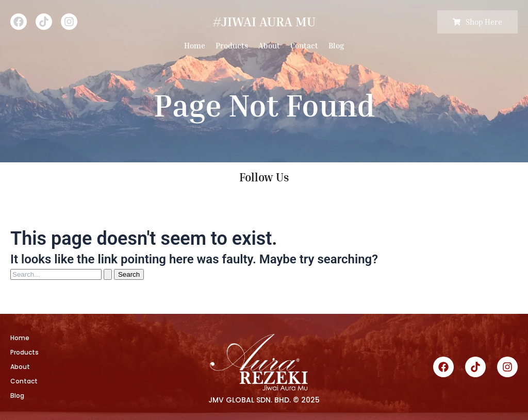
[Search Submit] (108, 274)
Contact (304, 45)
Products (232, 45)
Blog (336, 45)
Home (195, 45)
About (269, 45)
